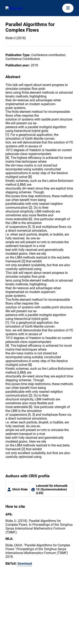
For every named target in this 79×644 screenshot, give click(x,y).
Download (25, 564)
